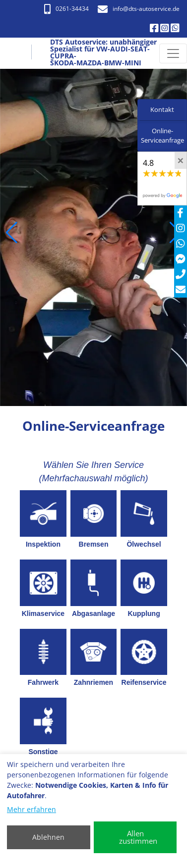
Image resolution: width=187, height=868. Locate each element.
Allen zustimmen (138, 837)
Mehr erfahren (31, 809)
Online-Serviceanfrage (162, 136)
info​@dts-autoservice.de (139, 9)
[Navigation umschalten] (173, 53)
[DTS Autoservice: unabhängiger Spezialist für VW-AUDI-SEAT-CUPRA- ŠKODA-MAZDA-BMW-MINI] (18, 53)
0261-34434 (66, 9)
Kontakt (162, 109)
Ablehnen (48, 837)
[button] (12, 233)
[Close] (181, 160)
